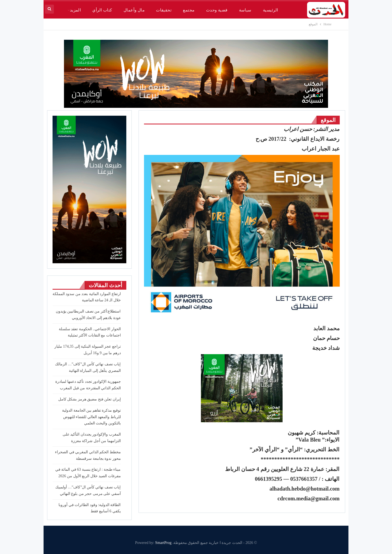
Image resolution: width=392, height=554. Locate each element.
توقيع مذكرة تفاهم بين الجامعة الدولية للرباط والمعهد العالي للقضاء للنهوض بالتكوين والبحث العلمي (91, 417)
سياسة (245, 10)
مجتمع (189, 10)
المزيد (76, 10)
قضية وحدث (217, 10)
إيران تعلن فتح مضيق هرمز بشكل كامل (90, 399)
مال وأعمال (134, 10)
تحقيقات (164, 10)
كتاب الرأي (102, 10)
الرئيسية (271, 10)
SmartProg (163, 543)
